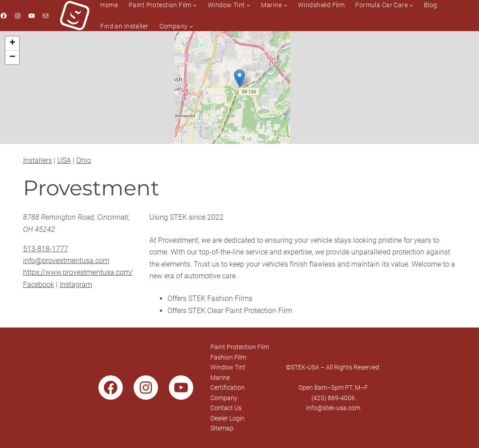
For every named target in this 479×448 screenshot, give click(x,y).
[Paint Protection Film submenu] (195, 5)
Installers (37, 160)
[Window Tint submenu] (248, 5)
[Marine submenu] (285, 5)
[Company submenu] (191, 26)
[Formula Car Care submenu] (411, 5)
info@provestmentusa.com (66, 261)
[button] (239, 78)
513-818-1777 (46, 249)
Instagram (76, 284)
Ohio (84, 160)
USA (64, 160)
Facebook (39, 284)
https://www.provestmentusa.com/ (78, 272)
